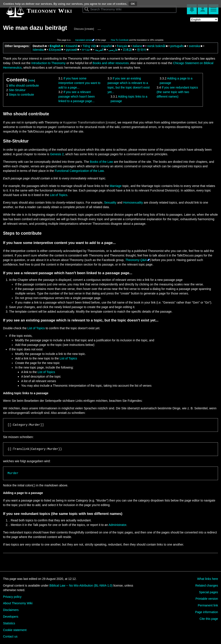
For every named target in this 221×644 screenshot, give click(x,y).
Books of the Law (101, 162)
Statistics (9, 623)
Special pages (208, 592)
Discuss (79, 29)
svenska (194, 46)
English (55, 46)
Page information (207, 612)
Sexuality (110, 203)
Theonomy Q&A (136, 260)
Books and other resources (111, 63)
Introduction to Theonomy (48, 63)
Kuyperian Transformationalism (84, 122)
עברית (86, 50)
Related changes (207, 585)
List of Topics (59, 195)
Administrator (117, 525)
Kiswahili (71, 46)
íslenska (38, 50)
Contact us (10, 636)
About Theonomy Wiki (18, 603)
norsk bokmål (156, 46)
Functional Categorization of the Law (79, 171)
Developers (11, 617)
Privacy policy (12, 597)
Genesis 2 (57, 154)
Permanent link (208, 605)
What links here (208, 579)
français (122, 46)
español (107, 46)
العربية (99, 50)
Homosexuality (133, 203)
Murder (13, 473)
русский (71, 50)
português (177, 46)
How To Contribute (120, 40)
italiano (137, 46)
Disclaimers (11, 610)
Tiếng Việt (89, 46)
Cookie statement (15, 630)
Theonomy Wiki (49, 11)
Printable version (207, 599)
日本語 (127, 50)
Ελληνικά (55, 50)
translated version (84, 40)
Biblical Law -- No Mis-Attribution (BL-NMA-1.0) (81, 585)
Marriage (116, 186)
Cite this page (209, 619)
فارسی (113, 50)
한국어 (142, 50)
